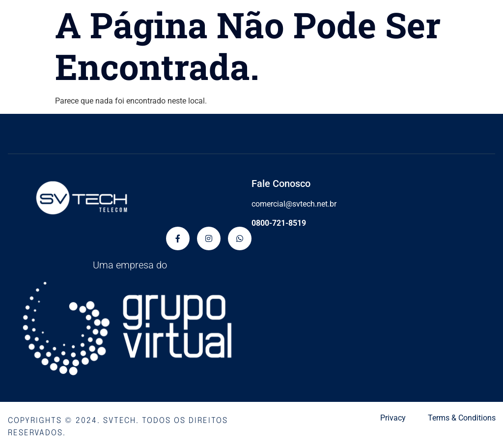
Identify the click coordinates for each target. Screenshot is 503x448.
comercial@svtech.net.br (294, 204)
